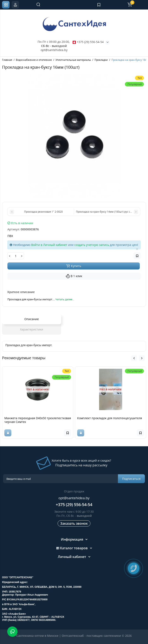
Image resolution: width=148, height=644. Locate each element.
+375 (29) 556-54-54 (88, 42)
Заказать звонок (74, 523)
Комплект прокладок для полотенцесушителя (110, 418)
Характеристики (32, 329)
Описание (32, 319)
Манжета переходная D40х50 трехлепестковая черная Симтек (38, 420)
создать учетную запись (92, 245)
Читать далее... (65, 299)
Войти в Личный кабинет (49, 245)
